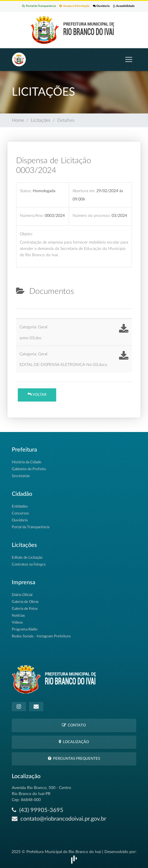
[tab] (21, 306)
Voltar (37, 395)
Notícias (18, 616)
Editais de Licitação (27, 558)
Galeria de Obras (25, 602)
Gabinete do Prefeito (29, 469)
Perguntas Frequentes (74, 758)
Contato (74, 725)
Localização (74, 742)
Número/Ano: (32, 216)
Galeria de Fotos (25, 609)
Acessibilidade (124, 6)
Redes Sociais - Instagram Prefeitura (41, 636)
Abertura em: (84, 191)
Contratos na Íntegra (29, 565)
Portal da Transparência (39, 6)
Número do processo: (91, 216)
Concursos (20, 513)
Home (18, 120)
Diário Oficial (22, 595)
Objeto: (26, 234)
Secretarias (21, 476)
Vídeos (17, 623)
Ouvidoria (101, 6)
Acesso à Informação (74, 6)
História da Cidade (27, 462)
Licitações (41, 120)
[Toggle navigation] (129, 59)
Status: (26, 191)
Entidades (20, 507)
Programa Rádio (25, 629)
